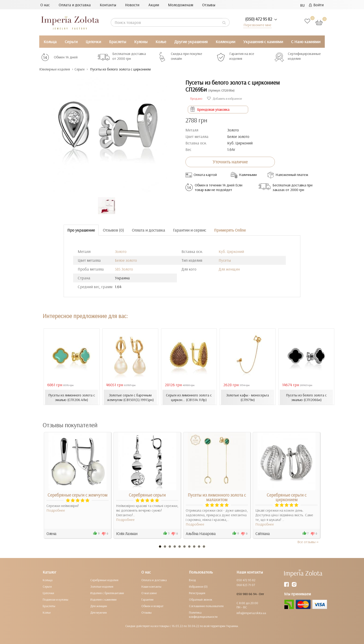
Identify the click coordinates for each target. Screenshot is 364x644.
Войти (316, 5)
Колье (161, 42)
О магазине (149, 593)
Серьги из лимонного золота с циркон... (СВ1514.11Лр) (189, 397)
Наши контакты (151, 586)
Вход (192, 580)
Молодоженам (181, 5)
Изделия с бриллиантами (107, 593)
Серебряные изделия (104, 580)
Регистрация (197, 593)
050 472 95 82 (246, 580)
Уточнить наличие (230, 162)
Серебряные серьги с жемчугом (78, 495)
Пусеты (225, 260)
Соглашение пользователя (206, 606)
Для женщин (229, 269)
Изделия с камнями (103, 599)
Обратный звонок (201, 599)
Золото (121, 251)
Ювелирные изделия (57, 69)
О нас (45, 5)
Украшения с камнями (263, 42)
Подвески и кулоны (55, 599)
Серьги (71, 42)
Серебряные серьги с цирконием (287, 497)
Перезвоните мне (257, 25)
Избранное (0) (198, 586)
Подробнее (56, 510)
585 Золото (124, 269)
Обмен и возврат (152, 606)
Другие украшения (191, 42)
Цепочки (93, 42)
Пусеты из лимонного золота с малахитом (217, 497)
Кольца (50, 42)
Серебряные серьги (147, 495)
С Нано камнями (306, 42)
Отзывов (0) (113, 230)
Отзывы (209, 5)
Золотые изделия (102, 586)
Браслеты (118, 42)
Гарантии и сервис (190, 230)
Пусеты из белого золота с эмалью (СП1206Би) (306, 397)
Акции (154, 5)
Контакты (108, 5)
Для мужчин (99, 612)
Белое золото (126, 260)
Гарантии (147, 599)
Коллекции (225, 42)
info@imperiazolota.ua (251, 613)
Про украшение (81, 230)
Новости (132, 5)
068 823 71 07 (246, 585)
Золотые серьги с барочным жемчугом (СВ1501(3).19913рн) (130, 397)
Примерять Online (230, 230)
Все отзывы (308, 542)
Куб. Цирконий (231, 251)
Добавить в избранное (224, 98)
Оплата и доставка (75, 5)
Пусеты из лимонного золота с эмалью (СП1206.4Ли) (71, 397)
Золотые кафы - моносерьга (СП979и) (248, 397)
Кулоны (141, 42)
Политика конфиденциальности (203, 614)
